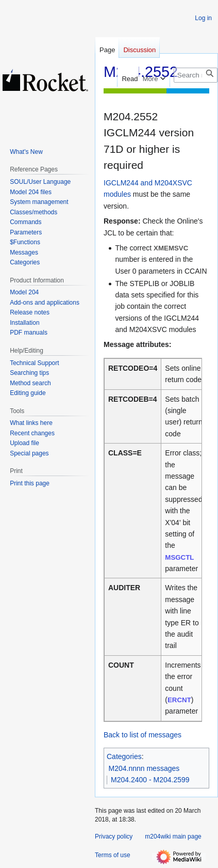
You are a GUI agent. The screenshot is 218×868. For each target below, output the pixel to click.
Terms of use (113, 855)
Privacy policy (114, 837)
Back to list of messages (142, 735)
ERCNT (179, 700)
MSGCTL (179, 557)
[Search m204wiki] (196, 75)
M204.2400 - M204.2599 (150, 780)
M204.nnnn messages (144, 768)
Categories (124, 756)
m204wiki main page (173, 837)
